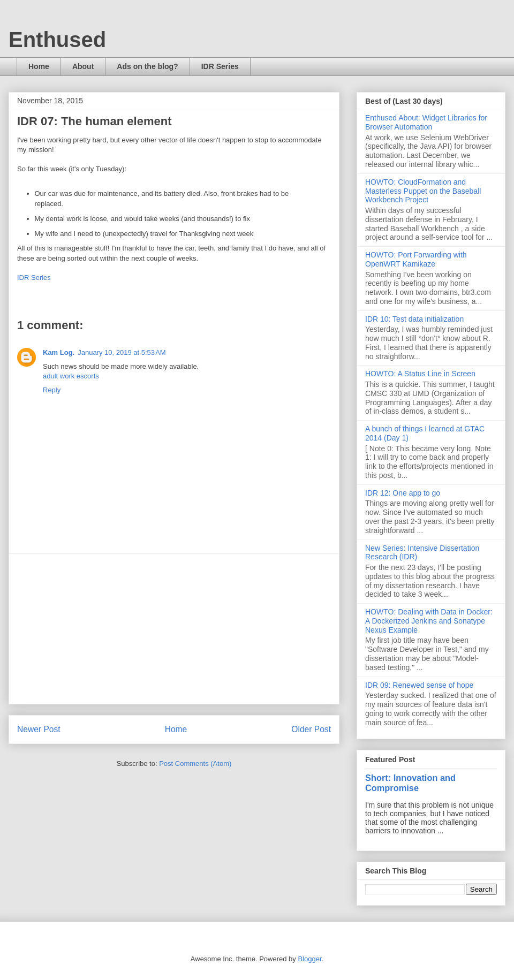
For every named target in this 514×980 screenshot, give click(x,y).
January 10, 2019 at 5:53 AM (122, 352)
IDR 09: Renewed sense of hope (419, 685)
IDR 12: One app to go (403, 493)
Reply (52, 390)
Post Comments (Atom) (195, 764)
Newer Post (39, 729)
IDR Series (220, 66)
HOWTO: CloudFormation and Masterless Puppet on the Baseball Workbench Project (423, 191)
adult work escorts (71, 376)
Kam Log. (59, 352)
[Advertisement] (174, 629)
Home (39, 66)
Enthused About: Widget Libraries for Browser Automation (426, 122)
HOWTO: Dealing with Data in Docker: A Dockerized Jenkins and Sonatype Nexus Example (429, 621)
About (83, 66)
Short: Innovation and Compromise (410, 783)
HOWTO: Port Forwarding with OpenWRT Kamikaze (416, 259)
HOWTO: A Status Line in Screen (420, 374)
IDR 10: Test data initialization (414, 319)
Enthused (57, 40)
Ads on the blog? (147, 66)
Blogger (309, 959)
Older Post (311, 729)
